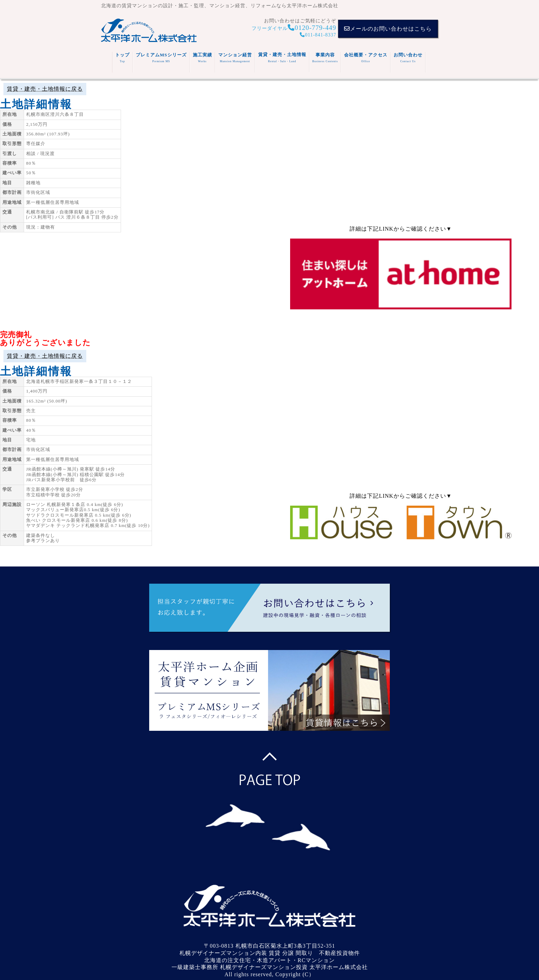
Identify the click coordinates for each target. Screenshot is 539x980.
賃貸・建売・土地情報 (282, 58)
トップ (122, 58)
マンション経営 (235, 58)
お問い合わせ (408, 58)
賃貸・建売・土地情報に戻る (45, 89)
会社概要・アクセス (366, 58)
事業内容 (325, 58)
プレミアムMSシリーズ (161, 58)
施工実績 (202, 58)
